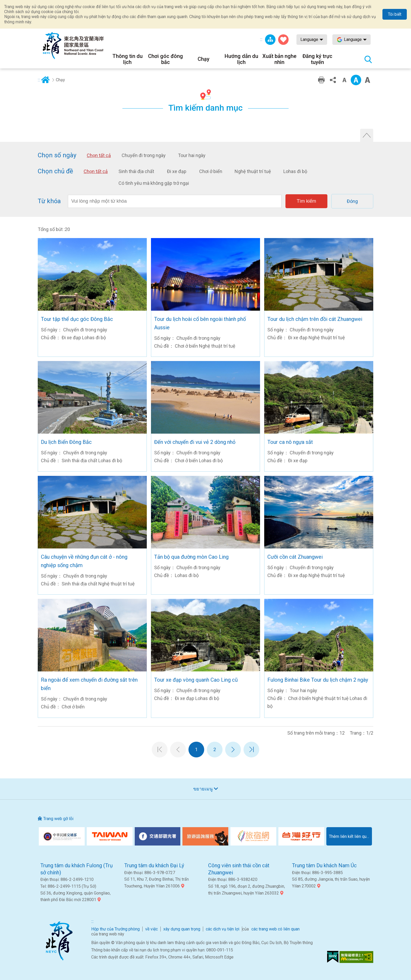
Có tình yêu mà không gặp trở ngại (154, 183)
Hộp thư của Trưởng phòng (115, 929)
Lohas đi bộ (295, 171)
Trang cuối (251, 750)
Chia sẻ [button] (333, 80)
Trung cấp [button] (356, 80)
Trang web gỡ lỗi (58, 819)
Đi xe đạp (177, 171)
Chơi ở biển (211, 171)
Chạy (60, 80)
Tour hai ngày (192, 155)
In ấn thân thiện (321, 80)
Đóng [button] (352, 201)
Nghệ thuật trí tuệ (253, 171)
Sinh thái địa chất (136, 171)
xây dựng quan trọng (182, 929)
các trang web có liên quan (275, 929)
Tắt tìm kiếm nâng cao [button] (367, 135)
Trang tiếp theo (233, 750)
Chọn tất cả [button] (99, 155)
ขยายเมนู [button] (203, 789)
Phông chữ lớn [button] (367, 80)
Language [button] (309, 39)
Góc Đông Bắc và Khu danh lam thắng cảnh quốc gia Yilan (59, 941)
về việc (152, 929)
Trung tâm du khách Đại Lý (154, 865)
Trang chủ (45, 80)
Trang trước (178, 750)
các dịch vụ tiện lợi (223, 929)
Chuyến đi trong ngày (144, 155)
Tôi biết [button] (395, 14)
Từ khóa (49, 201)
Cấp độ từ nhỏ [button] (344, 80)
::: (261, 39)
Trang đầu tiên (160, 750)
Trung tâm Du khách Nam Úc (324, 865)
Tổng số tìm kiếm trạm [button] (368, 59)
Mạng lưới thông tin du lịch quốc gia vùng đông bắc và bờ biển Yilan (73, 46)
